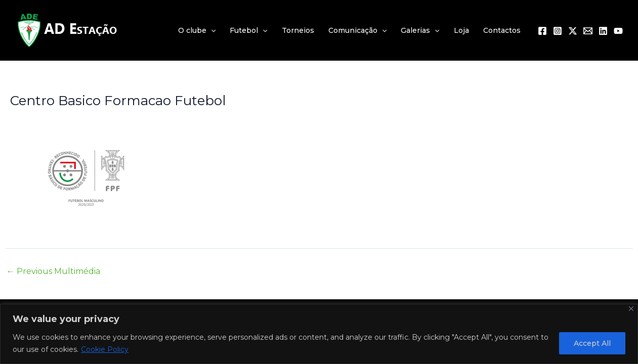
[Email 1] (588, 31)
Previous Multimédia (53, 271)
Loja (461, 30)
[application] (211, 30)
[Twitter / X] (573, 31)
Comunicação (357, 30)
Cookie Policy (105, 349)
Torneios (298, 30)
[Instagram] (558, 31)
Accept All (592, 343)
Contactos (502, 30)
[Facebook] (542, 31)
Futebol (248, 30)
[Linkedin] (603, 31)
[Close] (631, 309)
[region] (319, 334)
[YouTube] (618, 31)
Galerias (420, 30)
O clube (197, 30)
